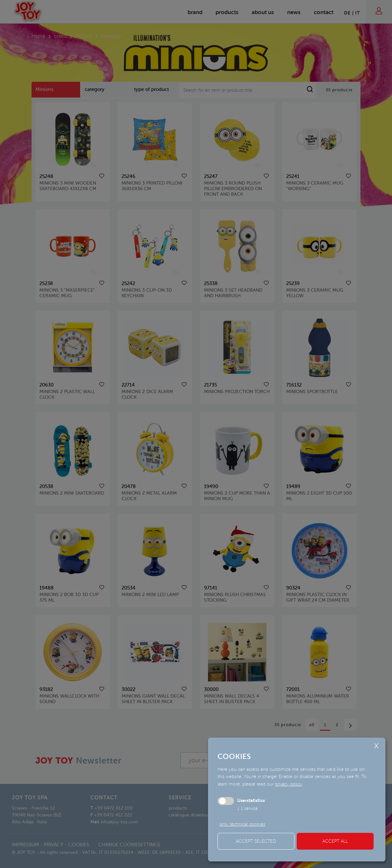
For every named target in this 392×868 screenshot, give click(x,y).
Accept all (335, 841)
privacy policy (289, 784)
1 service (248, 808)
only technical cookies (242, 824)
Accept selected (256, 841)
